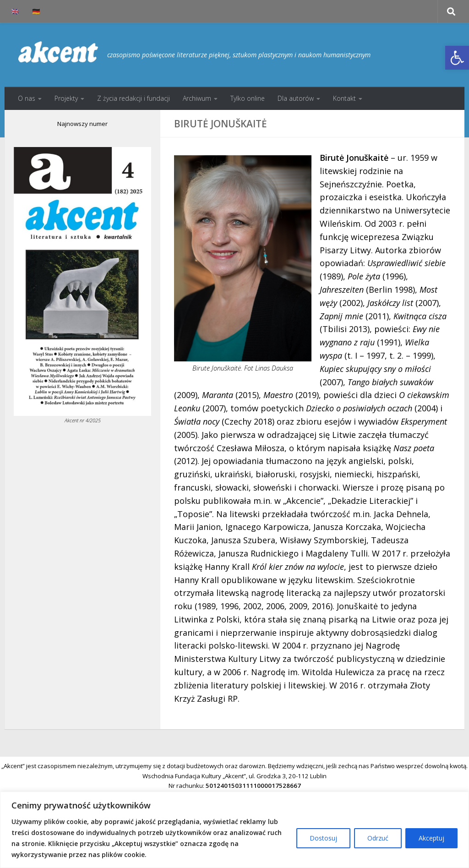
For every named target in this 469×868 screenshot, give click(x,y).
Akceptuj (431, 838)
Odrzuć (378, 838)
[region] (234, 830)
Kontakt (344, 98)
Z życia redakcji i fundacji (134, 98)
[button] (457, 58)
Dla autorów (296, 98)
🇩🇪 (36, 11)
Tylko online (248, 98)
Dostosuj (323, 838)
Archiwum (197, 98)
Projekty (66, 98)
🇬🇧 (15, 11)
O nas (27, 98)
